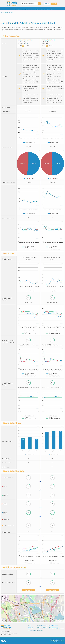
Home (30, 626)
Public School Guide (42, 627)
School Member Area (54, 626)
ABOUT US (50, 9)
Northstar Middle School (25, 40)
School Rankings (32, 631)
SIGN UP (54, 4)
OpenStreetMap (61, 621)
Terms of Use (53, 642)
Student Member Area (42, 626)
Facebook (4, 641)
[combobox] (29, 4)
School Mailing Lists (54, 627)
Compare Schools (41, 629)
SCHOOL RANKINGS (27, 9)
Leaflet (56, 621)
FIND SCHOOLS (16, 9)
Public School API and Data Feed (56, 629)
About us (31, 627)
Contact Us (40, 631)
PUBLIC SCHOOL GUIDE (40, 9)
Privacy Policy (60, 642)
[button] (19, 614)
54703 (27, 44)
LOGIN (47, 4)
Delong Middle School (48, 40)
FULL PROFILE (28, 590)
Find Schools (31, 629)
